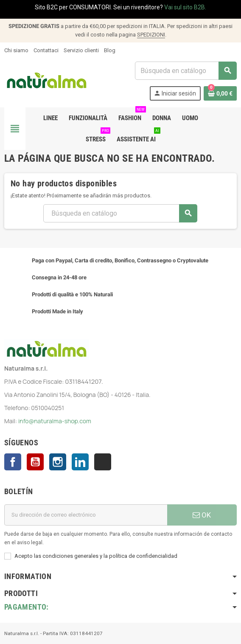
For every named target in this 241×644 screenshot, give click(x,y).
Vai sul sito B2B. (185, 7)
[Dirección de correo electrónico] (86, 515)
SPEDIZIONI (151, 35)
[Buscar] (186, 71)
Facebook (13, 462)
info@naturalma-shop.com (55, 421)
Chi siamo (16, 50)
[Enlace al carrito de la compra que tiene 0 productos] (220, 93)
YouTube (35, 462)
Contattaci (46, 50)
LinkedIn (80, 462)
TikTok (103, 462)
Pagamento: (27, 607)
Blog (110, 50)
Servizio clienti (81, 50)
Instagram (58, 462)
